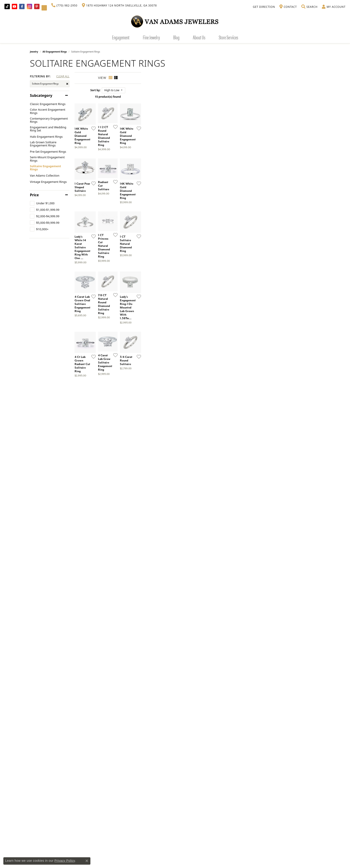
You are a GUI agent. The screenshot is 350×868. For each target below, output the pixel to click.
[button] (309, 7)
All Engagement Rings (55, 52)
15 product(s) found (197, 97)
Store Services (228, 37)
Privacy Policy (65, 861)
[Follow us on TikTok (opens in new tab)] (7, 6)
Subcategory (41, 95)
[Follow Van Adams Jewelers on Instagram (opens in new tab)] (29, 6)
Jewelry (34, 52)
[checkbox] (42, 203)
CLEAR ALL (63, 76)
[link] (64, 6)
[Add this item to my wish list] (151, 188)
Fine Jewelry (151, 37)
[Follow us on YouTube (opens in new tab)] (15, 6)
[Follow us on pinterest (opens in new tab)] (37, 6)
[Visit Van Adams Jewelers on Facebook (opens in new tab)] (22, 6)
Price (34, 195)
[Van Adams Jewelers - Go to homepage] (175, 21)
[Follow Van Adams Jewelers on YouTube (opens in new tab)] (44, 8)
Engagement (121, 37)
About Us (199, 37)
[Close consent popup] (87, 861)
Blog (176, 37)
